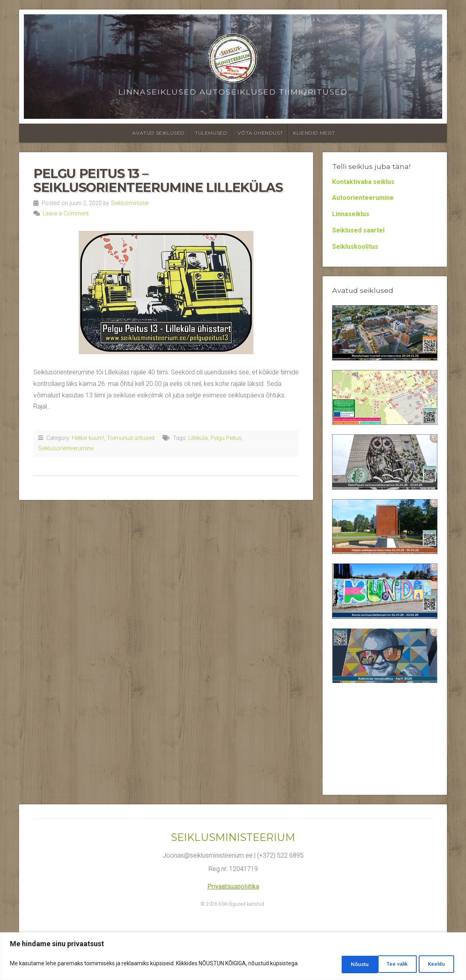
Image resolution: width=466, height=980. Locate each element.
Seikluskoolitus (355, 247)
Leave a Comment (66, 214)
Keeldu (391, 965)
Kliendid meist (314, 133)
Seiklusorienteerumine (66, 448)
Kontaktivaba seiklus (363, 182)
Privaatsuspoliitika (233, 886)
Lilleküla (198, 438)
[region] (233, 957)
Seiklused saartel (358, 230)
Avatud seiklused (159, 133)
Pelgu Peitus (226, 438)
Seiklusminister (130, 203)
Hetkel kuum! (88, 438)
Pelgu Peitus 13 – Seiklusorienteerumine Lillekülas (158, 180)
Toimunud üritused (131, 438)
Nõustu (435, 965)
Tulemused (211, 133)
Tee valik (344, 965)
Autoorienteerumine (363, 198)
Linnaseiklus (351, 214)
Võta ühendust (260, 133)
